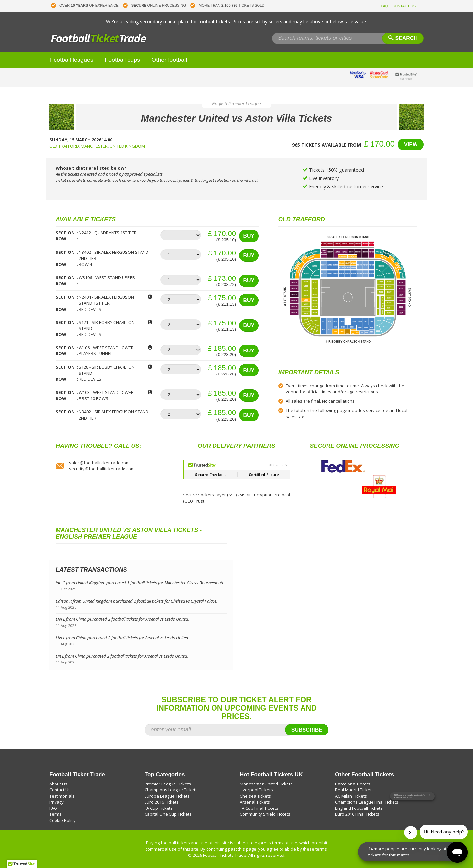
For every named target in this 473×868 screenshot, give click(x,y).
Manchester (94, 146)
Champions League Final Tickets (367, 802)
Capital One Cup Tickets (168, 814)
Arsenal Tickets (255, 802)
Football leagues (72, 60)
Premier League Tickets (168, 784)
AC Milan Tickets (351, 796)
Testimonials (62, 796)
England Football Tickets (359, 808)
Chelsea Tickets (255, 796)
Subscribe (307, 730)
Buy (249, 236)
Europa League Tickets (167, 796)
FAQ (384, 6)
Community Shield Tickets (265, 814)
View (411, 145)
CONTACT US (404, 6)
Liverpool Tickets (256, 790)
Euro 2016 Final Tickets (357, 814)
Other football (169, 60)
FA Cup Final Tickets (259, 808)
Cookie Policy (62, 820)
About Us (58, 784)
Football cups (122, 60)
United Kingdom (127, 146)
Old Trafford (64, 146)
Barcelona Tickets (353, 784)
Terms (56, 814)
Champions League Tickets (171, 790)
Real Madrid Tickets (354, 790)
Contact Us (60, 790)
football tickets (175, 843)
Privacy (56, 802)
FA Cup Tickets (159, 808)
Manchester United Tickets (266, 784)
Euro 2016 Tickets (162, 802)
